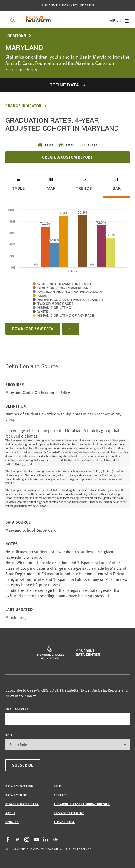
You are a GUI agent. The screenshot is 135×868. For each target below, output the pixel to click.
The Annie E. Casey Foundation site (82, 804)
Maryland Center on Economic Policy (38, 392)
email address (17, 709)
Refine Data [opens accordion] (64, 85)
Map (51, 188)
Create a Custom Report (67, 157)
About (10, 813)
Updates (12, 822)
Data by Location (19, 786)
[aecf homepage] (13, 19)
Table (18, 188)
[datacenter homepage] (39, 19)
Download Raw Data (33, 328)
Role (9, 735)
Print (45, 145)
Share (89, 145)
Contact (60, 795)
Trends (84, 188)
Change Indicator (23, 106)
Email (67, 145)
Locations (16, 36)
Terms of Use (64, 822)
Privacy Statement (69, 813)
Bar (117, 188)
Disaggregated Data (22, 804)
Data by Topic (16, 795)
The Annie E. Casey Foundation (68, 5)
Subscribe (23, 765)
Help (57, 786)
